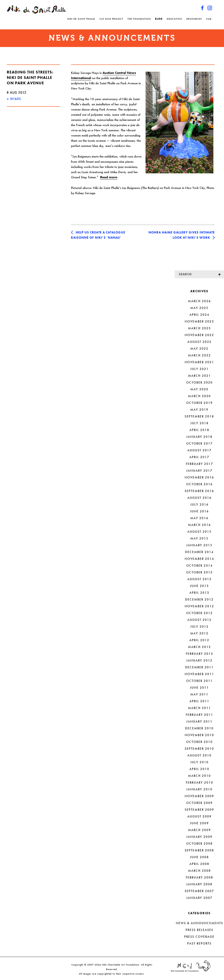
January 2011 (199, 721)
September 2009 (199, 810)
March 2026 (199, 301)
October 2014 (199, 565)
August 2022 (199, 342)
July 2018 (199, 423)
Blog (159, 19)
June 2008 (199, 857)
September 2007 (199, 891)
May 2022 (199, 349)
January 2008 (199, 884)
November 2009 (199, 796)
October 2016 (199, 484)
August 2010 (199, 755)
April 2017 (199, 457)
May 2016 (199, 518)
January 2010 (199, 789)
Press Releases (199, 930)
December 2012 (199, 599)
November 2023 (199, 321)
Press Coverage (199, 937)
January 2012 (199, 660)
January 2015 (199, 545)
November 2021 (199, 362)
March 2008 (199, 871)
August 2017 (199, 450)
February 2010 (199, 782)
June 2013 (199, 586)
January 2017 (199, 471)
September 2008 (199, 850)
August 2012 (199, 620)
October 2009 (199, 803)
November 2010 (199, 735)
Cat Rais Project (111, 19)
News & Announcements (199, 923)
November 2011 (199, 674)
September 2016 (199, 491)
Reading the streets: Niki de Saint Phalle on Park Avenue (30, 77)
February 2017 (199, 464)
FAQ (209, 19)
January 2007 (199, 898)
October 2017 (199, 443)
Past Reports (199, 943)
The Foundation (139, 19)
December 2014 (199, 552)
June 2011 (199, 688)
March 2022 (199, 355)
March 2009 (199, 830)
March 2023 (199, 328)
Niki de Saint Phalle (81, 19)
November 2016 (199, 477)
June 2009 (199, 823)
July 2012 (199, 627)
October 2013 (199, 572)
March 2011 (199, 708)
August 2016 (199, 498)
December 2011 (199, 667)
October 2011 (199, 681)
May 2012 (199, 633)
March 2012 (199, 647)
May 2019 (199, 410)
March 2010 (199, 776)
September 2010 (199, 749)
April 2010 (199, 769)
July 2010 (199, 762)
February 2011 (199, 715)
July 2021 (199, 369)
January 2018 (199, 437)
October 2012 (199, 613)
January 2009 (199, 837)
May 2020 (199, 389)
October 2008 (199, 843)
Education (174, 19)
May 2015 (199, 538)
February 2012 (199, 654)
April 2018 (199, 430)
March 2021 (199, 376)
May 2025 (199, 308)
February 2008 (199, 877)
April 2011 (199, 701)
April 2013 (199, 593)
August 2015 (199, 532)
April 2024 (199, 315)
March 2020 (199, 396)
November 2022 (199, 335)
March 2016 (199, 525)
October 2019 (199, 403)
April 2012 (199, 640)
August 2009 (199, 816)
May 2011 (199, 694)
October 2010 (199, 742)
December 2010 (199, 728)
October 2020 (199, 382)
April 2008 (199, 864)
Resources (194, 19)
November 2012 (199, 606)
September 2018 (199, 416)
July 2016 (199, 504)
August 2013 (199, 579)
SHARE (14, 99)
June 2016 (199, 511)
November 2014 (199, 559)
